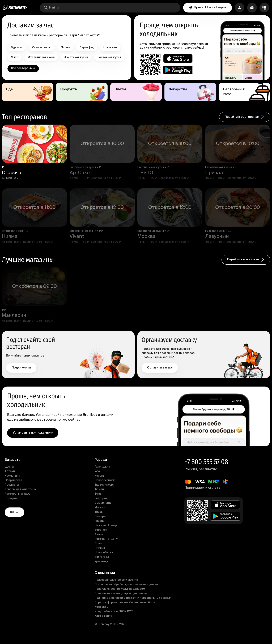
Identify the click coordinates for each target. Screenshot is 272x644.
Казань (100, 482)
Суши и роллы (42, 48)
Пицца (66, 48)
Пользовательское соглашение (117, 586)
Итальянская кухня (42, 57)
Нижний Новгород (108, 532)
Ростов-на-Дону (106, 545)
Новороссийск (105, 487)
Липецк (100, 554)
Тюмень (100, 496)
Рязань (100, 527)
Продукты (13, 491)
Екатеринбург (105, 491)
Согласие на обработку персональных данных (127, 591)
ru (16, 519)
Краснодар (103, 568)
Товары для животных (21, 496)
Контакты (102, 613)
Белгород (101, 505)
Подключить (22, 374)
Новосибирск (104, 559)
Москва (100, 514)
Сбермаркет (14, 487)
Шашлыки (111, 48)
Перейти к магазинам (245, 266)
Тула (98, 500)
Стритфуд (87, 48)
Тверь (99, 518)
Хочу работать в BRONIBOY (114, 618)
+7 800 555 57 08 (206, 468)
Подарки (12, 505)
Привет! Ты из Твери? (207, 8)
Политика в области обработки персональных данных (133, 604)
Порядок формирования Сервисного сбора (125, 609)
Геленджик (103, 473)
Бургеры (18, 48)
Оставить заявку (160, 374)
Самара (100, 523)
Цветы (10, 473)
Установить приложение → (34, 439)
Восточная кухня (24, 67)
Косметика (13, 482)
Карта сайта (104, 622)
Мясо (15, 57)
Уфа (98, 478)
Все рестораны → (24, 78)
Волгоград (102, 563)
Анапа (99, 541)
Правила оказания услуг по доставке (121, 600)
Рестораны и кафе (18, 500)
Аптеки (11, 478)
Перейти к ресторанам (244, 124)
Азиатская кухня (77, 57)
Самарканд (103, 509)
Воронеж (101, 536)
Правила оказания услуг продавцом (120, 595)
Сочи (98, 550)
